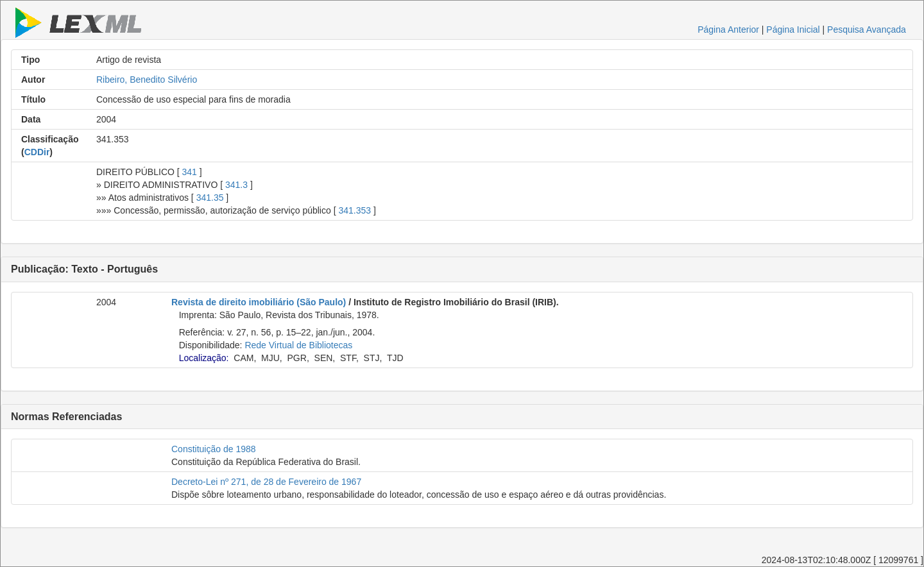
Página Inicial (793, 30)
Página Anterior (728, 30)
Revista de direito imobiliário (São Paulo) (259, 302)
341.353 (355, 210)
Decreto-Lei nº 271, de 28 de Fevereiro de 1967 (266, 482)
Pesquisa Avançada (867, 30)
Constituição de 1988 (214, 449)
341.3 (236, 185)
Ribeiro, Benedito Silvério (147, 80)
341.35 (210, 198)
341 (190, 172)
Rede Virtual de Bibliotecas (298, 345)
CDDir (37, 152)
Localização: (204, 358)
